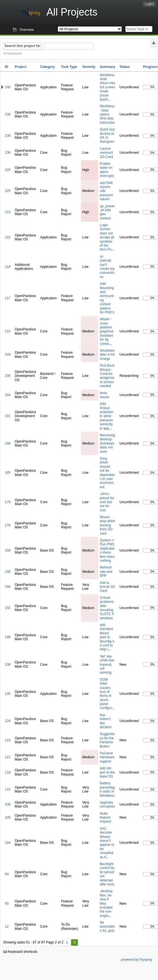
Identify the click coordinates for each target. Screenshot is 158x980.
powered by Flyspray (137, 960)
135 (8, 694)
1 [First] (67, 942)
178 (8, 525)
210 (8, 331)
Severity (89, 67)
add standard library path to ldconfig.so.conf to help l (107, 637)
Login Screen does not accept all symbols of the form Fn (107, 237)
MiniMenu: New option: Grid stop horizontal (107, 114)
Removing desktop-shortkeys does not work (107, 443)
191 (8, 416)
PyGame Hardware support (107, 757)
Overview (27, 30)
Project (21, 67)
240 (8, 87)
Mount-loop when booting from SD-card (107, 525)
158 (8, 572)
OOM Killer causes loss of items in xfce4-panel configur (106, 694)
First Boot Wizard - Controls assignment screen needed (107, 376)
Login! (149, 4)
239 (8, 114)
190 (8, 443)
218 (8, 267)
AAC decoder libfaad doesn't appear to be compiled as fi (107, 843)
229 (8, 170)
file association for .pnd (107, 927)
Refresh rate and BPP (106, 572)
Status (125, 67)
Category (48, 67)
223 (8, 212)
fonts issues (104, 395)
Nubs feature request (105, 818)
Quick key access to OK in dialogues (107, 135)
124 (8, 721)
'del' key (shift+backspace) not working (107, 665)
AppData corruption (107, 804)
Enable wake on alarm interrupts (107, 170)
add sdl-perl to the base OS (107, 772)
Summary (107, 67)
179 (8, 502)
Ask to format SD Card (107, 587)
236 (8, 153)
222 (8, 237)
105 (8, 817)
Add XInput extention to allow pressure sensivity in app (107, 416)
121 (8, 757)
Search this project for (23, 46)
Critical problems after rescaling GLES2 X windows (107, 608)
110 (8, 789)
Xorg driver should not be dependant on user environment (107, 473)
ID (7, 67)
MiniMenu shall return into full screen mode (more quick (107, 87)
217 (8, 298)
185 (8, 473)
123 (8, 740)
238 (8, 136)
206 (8, 376)
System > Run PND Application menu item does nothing (107, 550)
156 (8, 587)
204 (8, 395)
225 (8, 191)
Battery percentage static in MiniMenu (107, 789)
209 (8, 355)
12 (7, 926)
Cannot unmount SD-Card (106, 153)
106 (8, 804)
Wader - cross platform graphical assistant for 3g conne (107, 331)
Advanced (14, 54)
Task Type (69, 67)
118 (8, 772)
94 (7, 874)
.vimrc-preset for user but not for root (107, 502)
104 (8, 843)
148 (8, 637)
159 (8, 550)
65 (7, 904)
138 (8, 665)
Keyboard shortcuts (20, 952)
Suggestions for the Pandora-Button (107, 740)
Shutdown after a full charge (107, 355)
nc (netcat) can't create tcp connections (107, 267)
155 (8, 608)
